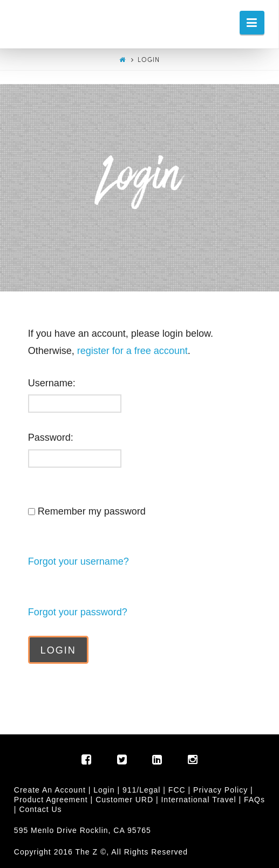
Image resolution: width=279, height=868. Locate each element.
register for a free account (132, 351)
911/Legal (142, 790)
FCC (177, 790)
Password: (51, 438)
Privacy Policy (220, 790)
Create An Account (50, 790)
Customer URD (124, 800)
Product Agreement (51, 800)
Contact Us (40, 809)
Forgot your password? (78, 612)
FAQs (254, 800)
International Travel (198, 800)
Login (104, 790)
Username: (52, 383)
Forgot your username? (79, 561)
